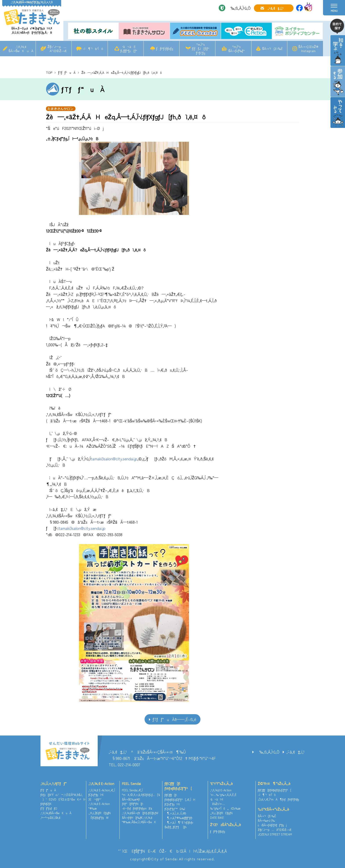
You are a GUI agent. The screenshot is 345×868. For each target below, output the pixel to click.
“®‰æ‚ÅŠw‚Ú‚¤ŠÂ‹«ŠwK (139, 822)
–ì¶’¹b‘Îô (93, 48)
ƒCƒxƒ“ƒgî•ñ (96, 795)
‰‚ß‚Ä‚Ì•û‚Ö (239, 8)
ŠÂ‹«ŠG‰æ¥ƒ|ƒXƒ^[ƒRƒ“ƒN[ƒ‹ (133, 802)
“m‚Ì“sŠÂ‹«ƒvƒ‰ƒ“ (236, 49)
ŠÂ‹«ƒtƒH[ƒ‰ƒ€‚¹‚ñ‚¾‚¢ (137, 818)
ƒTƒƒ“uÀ (67, 73)
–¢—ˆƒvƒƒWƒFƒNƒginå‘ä (137, 808)
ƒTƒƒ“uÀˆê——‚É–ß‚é (174, 719)
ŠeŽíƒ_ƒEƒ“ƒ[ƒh (176, 827)
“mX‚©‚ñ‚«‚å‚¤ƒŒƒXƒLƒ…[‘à (141, 795)
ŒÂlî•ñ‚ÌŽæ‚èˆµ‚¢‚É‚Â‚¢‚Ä (203, 851)
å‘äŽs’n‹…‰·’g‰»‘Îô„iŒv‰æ (225, 806)
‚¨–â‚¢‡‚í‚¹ (275, 8)
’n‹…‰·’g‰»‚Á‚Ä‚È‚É (223, 795)
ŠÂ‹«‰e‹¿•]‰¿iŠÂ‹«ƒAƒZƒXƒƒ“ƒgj (272, 823)
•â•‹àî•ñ (217, 799)
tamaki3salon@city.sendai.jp (114, 459)
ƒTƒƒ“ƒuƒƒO (49, 808)
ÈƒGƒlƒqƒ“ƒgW (98, 818)
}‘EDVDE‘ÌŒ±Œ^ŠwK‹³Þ (63, 799)
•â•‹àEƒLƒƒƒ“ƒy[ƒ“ (129, 49)
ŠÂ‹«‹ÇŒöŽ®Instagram (308, 49)
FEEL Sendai (131, 783)
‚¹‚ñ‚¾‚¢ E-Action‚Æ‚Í (102, 790)
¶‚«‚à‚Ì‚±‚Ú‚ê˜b (175, 813)
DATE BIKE (217, 818)
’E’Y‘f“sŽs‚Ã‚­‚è (221, 783)
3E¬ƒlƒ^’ (95, 799)
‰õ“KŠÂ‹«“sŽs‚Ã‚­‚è (273, 809)
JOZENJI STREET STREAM (275, 834)
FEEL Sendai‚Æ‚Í (132, 790)
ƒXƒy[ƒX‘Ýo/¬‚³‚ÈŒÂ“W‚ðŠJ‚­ (62, 795)
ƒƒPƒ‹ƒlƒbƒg (165, 48)
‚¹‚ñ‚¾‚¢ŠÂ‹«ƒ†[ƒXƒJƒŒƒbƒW (140, 813)
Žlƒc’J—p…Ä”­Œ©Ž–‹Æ (57, 49)
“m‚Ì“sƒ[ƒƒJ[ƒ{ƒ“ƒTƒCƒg (201, 48)
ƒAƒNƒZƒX (46, 804)
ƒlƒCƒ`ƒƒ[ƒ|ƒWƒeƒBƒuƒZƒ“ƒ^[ (178, 786)
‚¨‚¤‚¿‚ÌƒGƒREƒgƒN (100, 813)
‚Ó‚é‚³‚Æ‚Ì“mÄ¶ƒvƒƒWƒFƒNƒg (279, 799)
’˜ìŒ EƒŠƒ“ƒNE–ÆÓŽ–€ (145, 851)
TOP (49, 73)
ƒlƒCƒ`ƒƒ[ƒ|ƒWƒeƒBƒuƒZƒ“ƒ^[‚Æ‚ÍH (180, 797)
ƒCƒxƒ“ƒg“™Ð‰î (175, 809)
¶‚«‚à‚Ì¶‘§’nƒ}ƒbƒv (179, 822)
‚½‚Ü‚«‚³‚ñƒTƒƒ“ (53, 783)
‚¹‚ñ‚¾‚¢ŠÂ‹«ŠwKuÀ (21, 49)
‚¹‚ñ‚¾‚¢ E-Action (101, 783)
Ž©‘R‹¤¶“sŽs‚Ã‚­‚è (274, 783)
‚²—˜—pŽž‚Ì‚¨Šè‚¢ (50, 818)
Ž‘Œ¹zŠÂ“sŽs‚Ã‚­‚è (226, 824)
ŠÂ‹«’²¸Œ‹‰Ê (272, 48)
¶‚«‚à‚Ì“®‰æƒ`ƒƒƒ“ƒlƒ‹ (179, 818)
